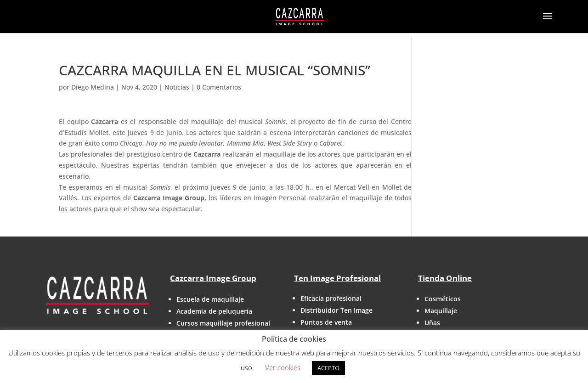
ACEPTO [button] (328, 368)
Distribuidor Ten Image (336, 310)
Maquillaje (441, 311)
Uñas (432, 323)
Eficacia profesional (331, 298)
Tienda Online (445, 278)
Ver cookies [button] (283, 367)
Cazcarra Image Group (213, 278)
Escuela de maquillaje (210, 299)
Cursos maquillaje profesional (223, 323)
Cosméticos (443, 299)
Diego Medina (93, 87)
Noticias (177, 87)
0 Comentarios (219, 87)
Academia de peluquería (214, 311)
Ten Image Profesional (337, 278)
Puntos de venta (326, 322)
